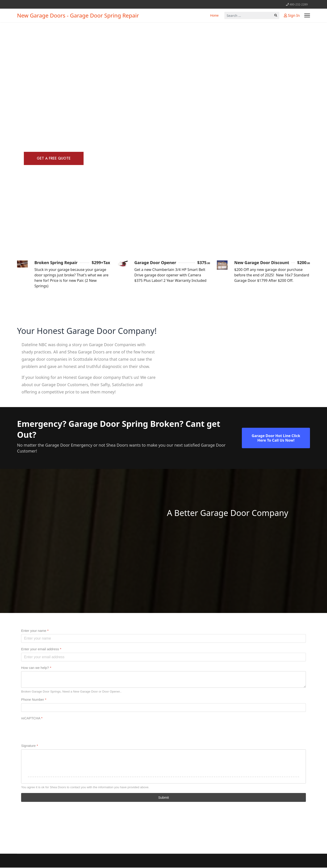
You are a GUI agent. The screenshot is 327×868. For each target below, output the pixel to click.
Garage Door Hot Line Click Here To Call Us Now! (276, 438)
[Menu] (307, 15)
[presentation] (56, 731)
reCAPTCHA (32, 719)
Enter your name (35, 631)
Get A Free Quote (55, 159)
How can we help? (36, 668)
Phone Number (34, 700)
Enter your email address (41, 649)
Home (214, 15)
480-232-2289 (299, 4)
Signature (30, 746)
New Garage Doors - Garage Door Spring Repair (78, 15)
